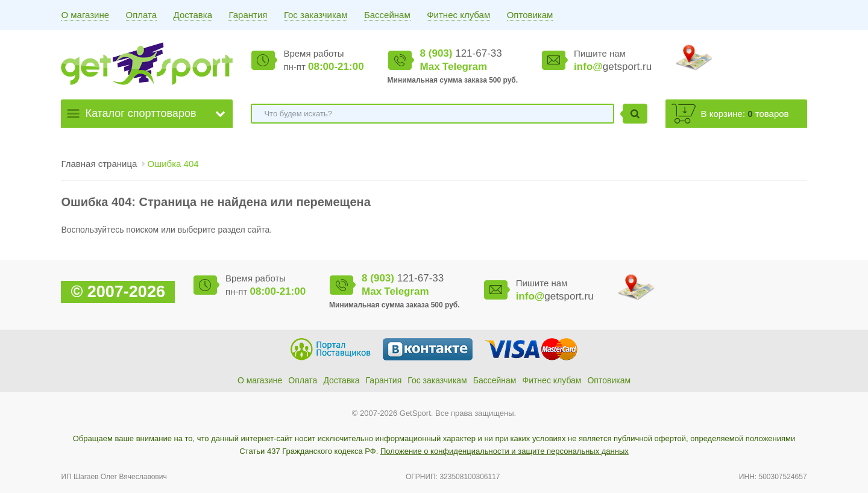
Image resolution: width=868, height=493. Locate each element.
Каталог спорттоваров (140, 113)
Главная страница (99, 164)
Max (430, 67)
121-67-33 (461, 53)
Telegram (465, 67)
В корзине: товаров (745, 114)
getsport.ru (613, 67)
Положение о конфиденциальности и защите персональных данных (505, 451)
